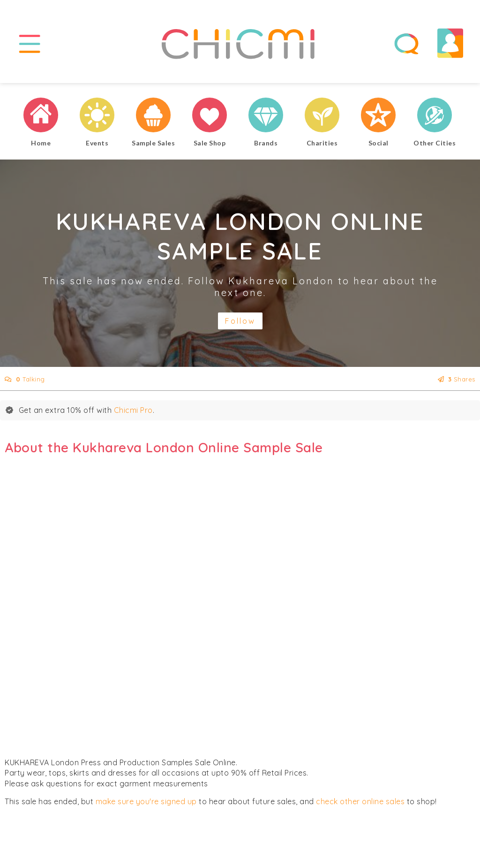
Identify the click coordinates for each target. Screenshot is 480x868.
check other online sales (360, 801)
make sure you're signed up (146, 801)
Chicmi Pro (133, 410)
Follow (240, 321)
